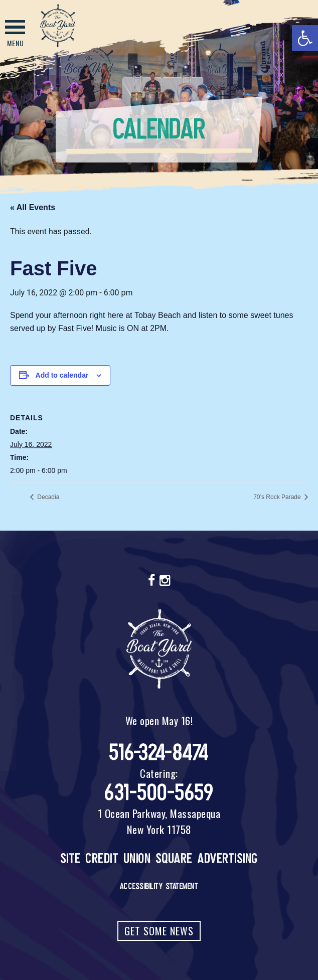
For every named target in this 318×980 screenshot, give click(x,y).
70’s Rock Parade (278, 497)
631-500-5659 (159, 793)
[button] (305, 38)
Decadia (47, 497)
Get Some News (159, 931)
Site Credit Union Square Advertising (159, 858)
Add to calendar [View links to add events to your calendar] (62, 375)
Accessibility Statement (159, 886)
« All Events (33, 207)
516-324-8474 (159, 753)
